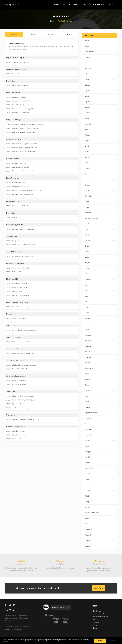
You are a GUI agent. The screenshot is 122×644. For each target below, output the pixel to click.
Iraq (99, 290)
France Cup (11, 213)
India (99, 274)
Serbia (99, 446)
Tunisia (99, 496)
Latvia (99, 329)
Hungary (99, 262)
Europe (99, 46)
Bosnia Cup (11, 81)
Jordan (99, 307)
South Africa (99, 468)
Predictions (65, 4)
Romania (99, 418)
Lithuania (99, 335)
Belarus (99, 135)
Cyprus (99, 207)
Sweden (99, 479)
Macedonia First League (15, 264)
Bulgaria (99, 163)
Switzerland (99, 485)
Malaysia (99, 346)
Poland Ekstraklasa (13, 338)
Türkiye (99, 501)
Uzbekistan (99, 529)
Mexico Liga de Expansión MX (17, 303)
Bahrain (99, 129)
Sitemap (96, 622)
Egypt (99, 229)
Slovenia (99, 462)
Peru (99, 396)
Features (110, 4)
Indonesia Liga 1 (12, 236)
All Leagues (89, 35)
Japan (99, 301)
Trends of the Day (79, 4)
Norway (99, 379)
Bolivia (99, 146)
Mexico (99, 351)
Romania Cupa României (15, 349)
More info (113, 641)
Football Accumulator (96, 4)
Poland (99, 401)
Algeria (99, 90)
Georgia (99, 246)
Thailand (99, 490)
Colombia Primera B (14, 159)
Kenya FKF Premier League (16, 252)
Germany (99, 68)
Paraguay (99, 390)
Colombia (99, 190)
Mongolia (99, 357)
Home (56, 4)
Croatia (99, 201)
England (99, 57)
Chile (99, 174)
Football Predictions (65, 21)
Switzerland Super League (16, 376)
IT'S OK (100, 641)
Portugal (99, 407)
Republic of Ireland (99, 412)
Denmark (99, 213)
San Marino (99, 429)
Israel (99, 296)
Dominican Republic (99, 218)
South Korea (99, 474)
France (99, 79)
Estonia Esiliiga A (13, 202)
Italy (99, 74)
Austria (99, 118)
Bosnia (99, 152)
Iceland (99, 268)
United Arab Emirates (99, 512)
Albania (99, 85)
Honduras (99, 257)
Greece (99, 251)
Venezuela (99, 535)
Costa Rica (99, 196)
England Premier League (15, 58)
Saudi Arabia (99, 435)
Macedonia (99, 340)
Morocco (99, 363)
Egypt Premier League (15, 178)
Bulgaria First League (14, 120)
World (99, 40)
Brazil (99, 157)
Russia (99, 424)
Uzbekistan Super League (16, 427)
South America (99, 51)
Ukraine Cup (11, 415)
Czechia (99, 185)
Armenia (99, 107)
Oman (99, 385)
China (99, 179)
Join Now (99, 588)
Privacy (96, 628)
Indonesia (99, 279)
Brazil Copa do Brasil (14, 93)
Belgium (99, 140)
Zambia (99, 546)
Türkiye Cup (11, 392)
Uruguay (99, 518)
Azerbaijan (99, 124)
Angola (99, 96)
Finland (99, 240)
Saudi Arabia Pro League (15, 361)
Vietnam (99, 540)
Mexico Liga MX (12, 279)
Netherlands (99, 368)
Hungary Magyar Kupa (15, 225)
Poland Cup (11, 326)
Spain (99, 63)
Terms (95, 625)
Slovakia (99, 457)
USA (99, 524)
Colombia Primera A (14, 139)
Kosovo (99, 318)
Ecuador (99, 224)
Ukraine (99, 507)
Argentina (99, 101)
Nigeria (99, 374)
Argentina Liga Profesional (16, 69)
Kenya (99, 313)
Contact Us (97, 619)
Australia (99, 113)
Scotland (99, 440)
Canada (99, 168)
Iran (99, 285)
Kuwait (99, 324)
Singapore (99, 451)
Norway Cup (11, 314)
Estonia (99, 235)
